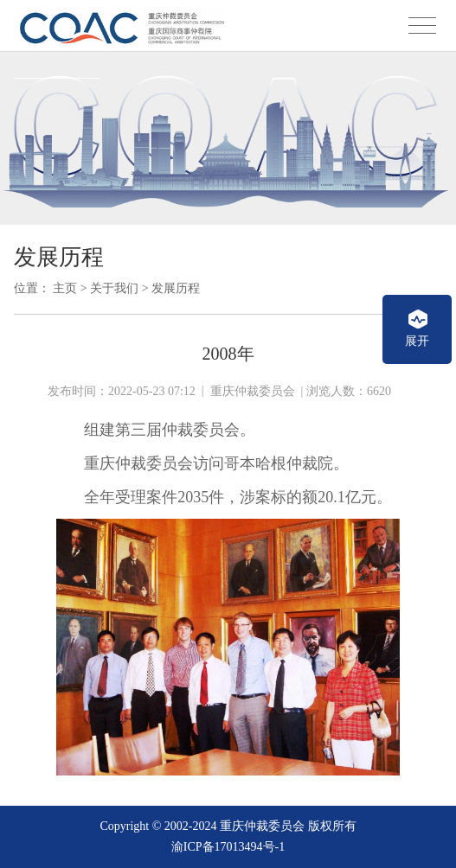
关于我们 (114, 288)
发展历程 (176, 288)
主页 (65, 288)
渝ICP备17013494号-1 (228, 847)
